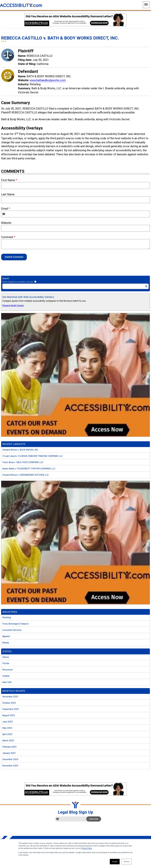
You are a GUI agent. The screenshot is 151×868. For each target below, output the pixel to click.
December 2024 (10, 759)
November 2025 (10, 697)
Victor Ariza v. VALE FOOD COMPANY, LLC (23, 462)
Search (6, 278)
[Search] (75, 286)
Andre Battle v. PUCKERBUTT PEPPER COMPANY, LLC (29, 469)
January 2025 (9, 753)
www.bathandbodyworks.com (48, 80)
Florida (6, 663)
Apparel (6, 636)
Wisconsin (7, 670)
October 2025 (9, 703)
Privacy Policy (87, 848)
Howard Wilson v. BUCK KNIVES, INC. (20, 450)
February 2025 (9, 747)
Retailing (7, 617)
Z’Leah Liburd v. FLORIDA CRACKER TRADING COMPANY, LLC (33, 456)
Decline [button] (127, 862)
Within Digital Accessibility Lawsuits (18, 282)
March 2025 (8, 741)
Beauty (6, 643)
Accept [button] (115, 862)
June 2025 (8, 722)
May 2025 (7, 728)
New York (7, 682)
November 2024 (10, 766)
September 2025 (11, 709)
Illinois (6, 657)
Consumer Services (12, 630)
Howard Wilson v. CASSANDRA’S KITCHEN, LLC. (26, 475)
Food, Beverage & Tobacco (15, 624)
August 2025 (9, 715)
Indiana (6, 676)
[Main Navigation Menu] (146, 5)
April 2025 (7, 734)
